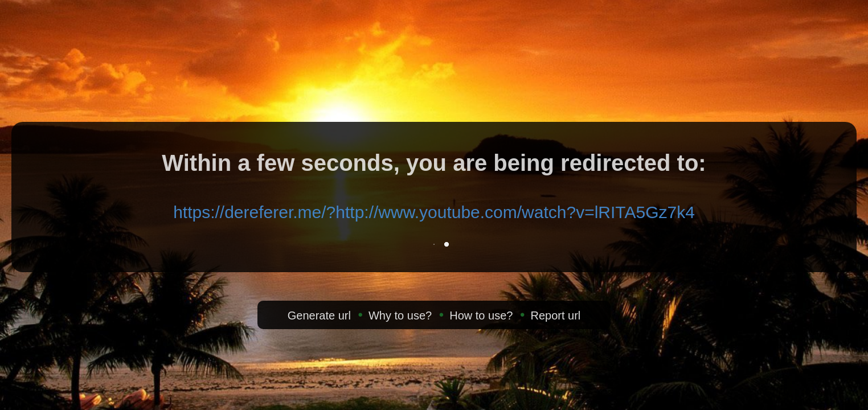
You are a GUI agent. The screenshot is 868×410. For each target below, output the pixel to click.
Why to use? (400, 315)
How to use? (481, 315)
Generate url (319, 315)
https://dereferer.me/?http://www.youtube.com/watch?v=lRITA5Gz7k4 (434, 212)
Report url (555, 315)
